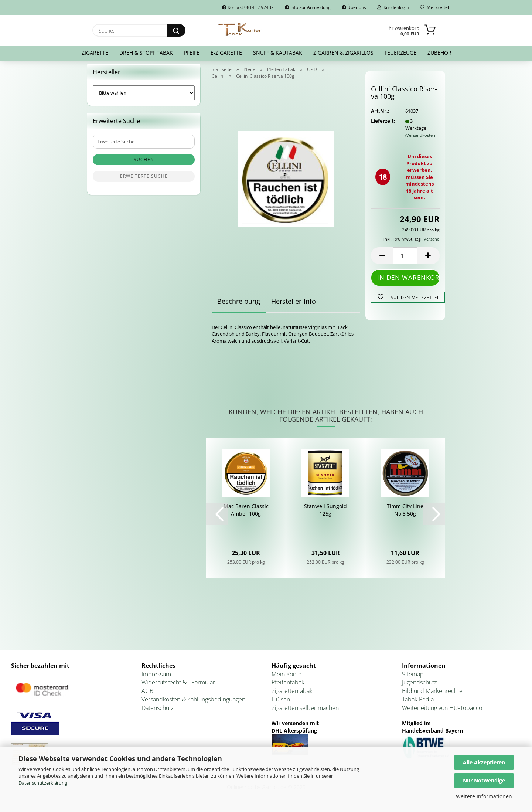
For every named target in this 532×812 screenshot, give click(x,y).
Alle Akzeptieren (484, 762)
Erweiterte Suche (144, 181)
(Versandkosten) (421, 140)
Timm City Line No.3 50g (405, 514)
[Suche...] (176, 30)
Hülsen (281, 704)
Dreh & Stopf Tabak (146, 53)
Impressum (156, 679)
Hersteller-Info (294, 306)
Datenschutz (158, 712)
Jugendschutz (419, 687)
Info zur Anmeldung (308, 7)
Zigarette (95, 53)
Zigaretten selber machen (305, 712)
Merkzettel (434, 7)
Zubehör (439, 53)
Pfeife (192, 53)
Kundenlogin (393, 7)
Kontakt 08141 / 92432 (248, 7)
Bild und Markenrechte (432, 696)
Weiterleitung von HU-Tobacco (442, 712)
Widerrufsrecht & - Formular (178, 687)
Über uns (354, 7)
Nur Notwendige (484, 780)
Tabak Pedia (418, 704)
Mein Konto (287, 679)
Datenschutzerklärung (43, 783)
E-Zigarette (226, 53)
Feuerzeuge (400, 53)
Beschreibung (239, 306)
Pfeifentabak (288, 687)
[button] (382, 260)
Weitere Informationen (484, 796)
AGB (147, 696)
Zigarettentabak (292, 696)
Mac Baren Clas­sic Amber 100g (246, 514)
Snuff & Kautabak (278, 53)
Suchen (144, 164)
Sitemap (413, 679)
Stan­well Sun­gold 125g (325, 514)
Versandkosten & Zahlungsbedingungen (193, 704)
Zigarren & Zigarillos (343, 53)
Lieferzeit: (382, 126)
